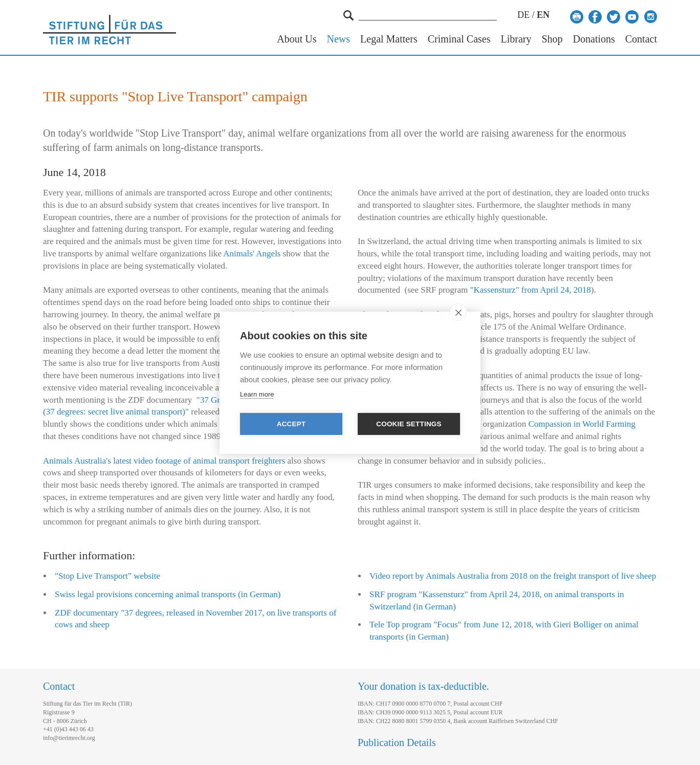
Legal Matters (389, 39)
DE (523, 15)
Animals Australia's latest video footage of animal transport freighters (164, 461)
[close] (458, 312)
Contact (641, 39)
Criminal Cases (459, 39)
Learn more (257, 394)
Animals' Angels (252, 254)
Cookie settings (409, 424)
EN (543, 15)
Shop (552, 39)
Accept (291, 424)
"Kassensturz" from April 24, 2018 (531, 290)
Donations (594, 39)
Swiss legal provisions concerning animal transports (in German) (168, 594)
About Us (297, 39)
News (339, 39)
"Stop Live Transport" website (107, 576)
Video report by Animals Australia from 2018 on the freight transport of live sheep (513, 576)
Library (516, 39)
